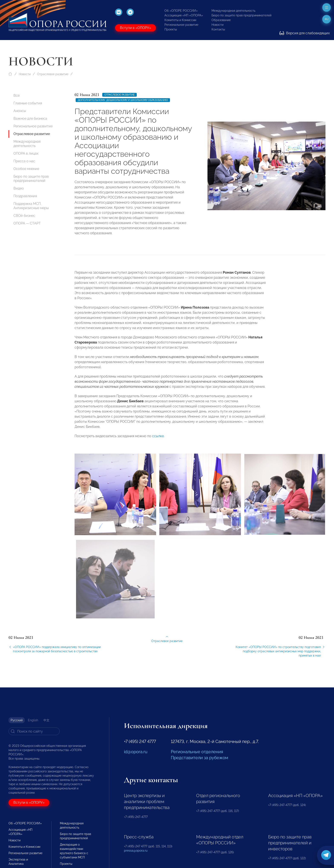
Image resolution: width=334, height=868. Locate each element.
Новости (217, 25)
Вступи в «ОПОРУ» (135, 28)
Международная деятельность (233, 11)
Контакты (218, 29)
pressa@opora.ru (136, 851)
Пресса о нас (24, 161)
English (33, 720)
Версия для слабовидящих (305, 33)
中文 (46, 720)
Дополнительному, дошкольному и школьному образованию (123, 100)
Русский (17, 720)
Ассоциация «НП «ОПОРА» (184, 15)
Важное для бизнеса (30, 119)
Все (17, 96)
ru (327, 19)
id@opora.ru (136, 752)
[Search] (34, 731)
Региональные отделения (197, 752)
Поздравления (25, 196)
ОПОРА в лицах (26, 153)
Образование (221, 20)
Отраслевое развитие (53, 74)
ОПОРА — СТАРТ (27, 223)
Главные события (28, 103)
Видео (19, 188)
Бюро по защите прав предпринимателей (241, 15)
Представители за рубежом (199, 758)
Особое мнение (26, 169)
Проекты (171, 29)
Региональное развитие (181, 25)
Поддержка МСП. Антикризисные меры (31, 206)
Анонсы (20, 111)
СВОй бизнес (24, 216)
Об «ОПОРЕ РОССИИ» (181, 11)
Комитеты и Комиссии (180, 20)
